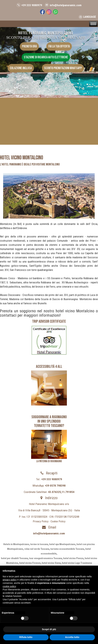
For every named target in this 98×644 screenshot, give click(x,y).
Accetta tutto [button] (72, 637)
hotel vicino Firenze (30, 563)
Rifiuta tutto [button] (26, 637)
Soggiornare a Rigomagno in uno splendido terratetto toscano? (49, 421)
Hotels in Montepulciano (16, 544)
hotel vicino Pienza (73, 558)
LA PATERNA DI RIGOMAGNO (49, 461)
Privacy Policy (41, 521)
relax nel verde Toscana (37, 549)
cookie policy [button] (9, 586)
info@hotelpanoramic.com (66, 5)
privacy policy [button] (10, 580)
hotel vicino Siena (51, 563)
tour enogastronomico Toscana (46, 558)
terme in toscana (39, 544)
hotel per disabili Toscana (14, 558)
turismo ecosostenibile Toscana (67, 549)
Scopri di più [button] (49, 629)
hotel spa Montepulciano (62, 544)
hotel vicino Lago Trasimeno (77, 563)
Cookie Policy (58, 521)
